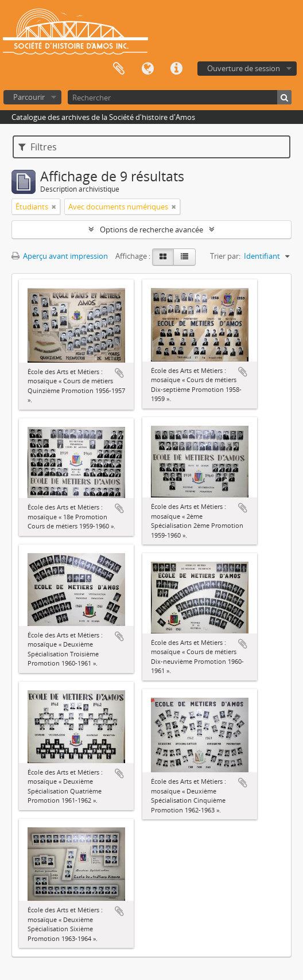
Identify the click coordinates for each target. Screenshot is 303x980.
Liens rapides (176, 69)
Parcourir (29, 97)
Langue (147, 69)
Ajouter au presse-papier (119, 373)
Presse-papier (119, 69)
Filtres (38, 147)
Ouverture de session (244, 68)
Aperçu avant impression (60, 256)
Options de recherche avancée (151, 230)
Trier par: (225, 256)
